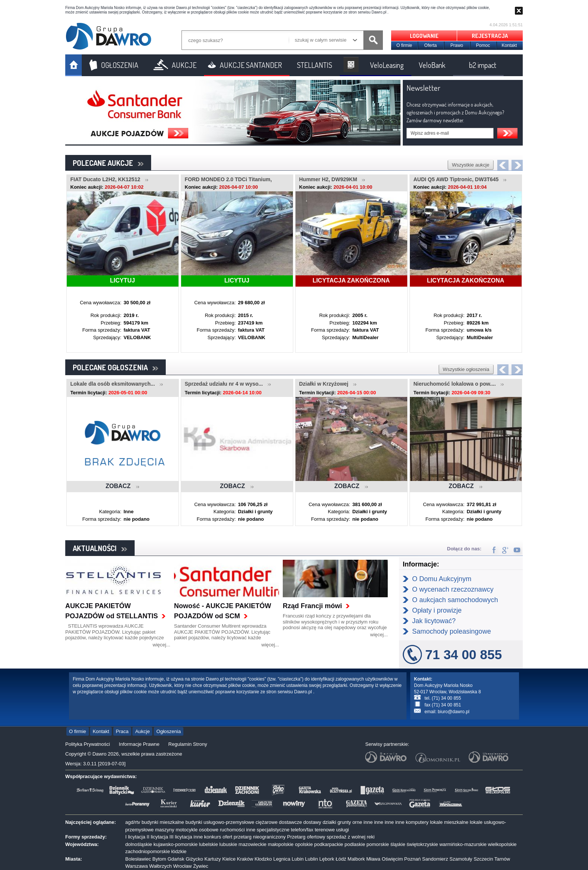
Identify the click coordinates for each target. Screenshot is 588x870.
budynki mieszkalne (163, 822)
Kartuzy (213, 859)
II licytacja (157, 837)
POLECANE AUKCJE (108, 163)
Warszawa (136, 866)
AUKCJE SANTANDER (251, 65)
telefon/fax (302, 830)
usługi (342, 830)
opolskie (304, 844)
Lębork (327, 859)
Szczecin (483, 859)
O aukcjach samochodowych (455, 600)
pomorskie (378, 844)
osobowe (209, 830)
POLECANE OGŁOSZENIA (115, 367)
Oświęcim (392, 859)
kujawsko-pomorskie (175, 844)
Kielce (229, 859)
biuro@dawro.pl (453, 712)
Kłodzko (263, 859)
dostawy (312, 822)
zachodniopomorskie (148, 851)
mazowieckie (252, 844)
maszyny (164, 830)
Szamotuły (461, 859)
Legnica (282, 859)
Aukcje (142, 731)
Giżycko (194, 859)
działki (329, 822)
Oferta (430, 45)
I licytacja (135, 837)
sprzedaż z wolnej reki (351, 837)
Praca (122, 731)
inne (368, 822)
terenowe (325, 830)
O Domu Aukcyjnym (442, 579)
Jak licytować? (434, 621)
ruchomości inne (238, 830)
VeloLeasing (387, 65)
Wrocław (183, 866)
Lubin (298, 859)
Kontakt (509, 45)
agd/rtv (133, 822)
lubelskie (209, 844)
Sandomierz (435, 859)
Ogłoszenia (169, 731)
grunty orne (350, 822)
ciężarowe (267, 822)
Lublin (311, 859)
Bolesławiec (138, 859)
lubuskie (228, 844)
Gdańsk (176, 859)
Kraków (245, 859)
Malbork (356, 859)
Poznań (412, 859)
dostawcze (290, 822)
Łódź (341, 859)
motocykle (187, 830)
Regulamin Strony (188, 744)
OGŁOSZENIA (120, 65)
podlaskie (355, 844)
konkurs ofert (218, 837)
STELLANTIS (315, 65)
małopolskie (281, 844)
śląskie (398, 844)
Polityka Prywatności (88, 744)
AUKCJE (184, 65)
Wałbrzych (160, 866)
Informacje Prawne (139, 744)
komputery (417, 822)
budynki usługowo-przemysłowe (220, 822)
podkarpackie (329, 844)
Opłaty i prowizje (437, 610)
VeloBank (432, 65)
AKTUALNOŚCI (100, 548)
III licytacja (181, 837)
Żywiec (201, 866)
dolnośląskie (139, 844)
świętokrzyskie (422, 844)
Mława (373, 859)
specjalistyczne (273, 830)
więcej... (161, 645)
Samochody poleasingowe (451, 631)
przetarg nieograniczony (260, 837)
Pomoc (483, 45)
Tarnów (502, 859)
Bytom (159, 859)
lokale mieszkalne (449, 822)
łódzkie (179, 851)
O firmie (404, 45)
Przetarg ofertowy (306, 837)
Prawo (457, 45)
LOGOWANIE (424, 36)
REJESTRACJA (490, 36)
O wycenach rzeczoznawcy (453, 589)
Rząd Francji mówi (312, 606)
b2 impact (483, 65)
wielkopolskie (502, 844)
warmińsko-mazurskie (463, 844)
